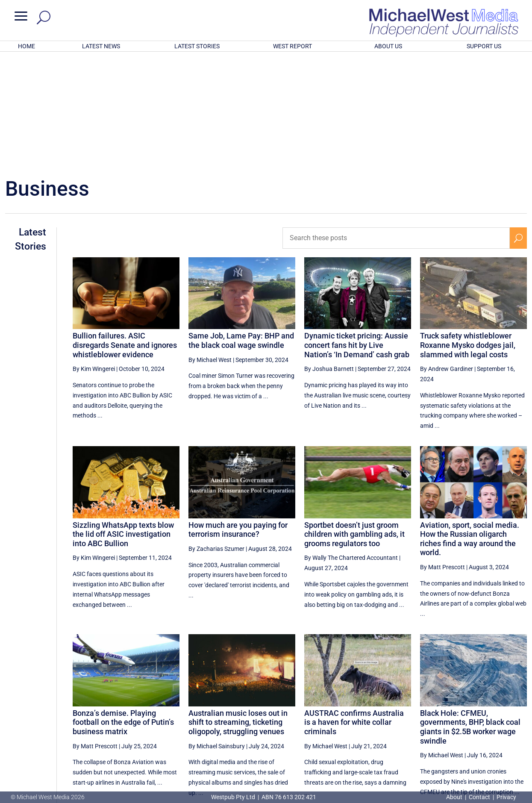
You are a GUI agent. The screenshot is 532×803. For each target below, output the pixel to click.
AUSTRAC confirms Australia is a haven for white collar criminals (354, 610)
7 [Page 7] (482, 718)
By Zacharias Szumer (216, 437)
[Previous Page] (409, 718)
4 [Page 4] (427, 718)
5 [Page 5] (445, 718)
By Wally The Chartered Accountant (351, 446)
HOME (26, 46)
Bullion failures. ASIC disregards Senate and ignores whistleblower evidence (125, 233)
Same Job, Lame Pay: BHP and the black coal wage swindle (241, 228)
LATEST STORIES (197, 46)
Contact (479, 797)
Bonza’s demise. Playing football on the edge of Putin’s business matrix (123, 610)
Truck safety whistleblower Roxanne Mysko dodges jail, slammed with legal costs (468, 233)
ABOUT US (388, 46)
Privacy (506, 797)
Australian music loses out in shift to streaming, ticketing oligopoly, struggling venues (238, 610)
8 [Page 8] (500, 718)
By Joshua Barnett (329, 257)
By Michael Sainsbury (217, 634)
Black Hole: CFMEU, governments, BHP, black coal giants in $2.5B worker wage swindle (470, 615)
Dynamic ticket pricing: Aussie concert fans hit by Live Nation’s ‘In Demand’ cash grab (357, 233)
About (455, 797)
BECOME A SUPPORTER (488, 748)
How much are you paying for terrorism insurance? (238, 418)
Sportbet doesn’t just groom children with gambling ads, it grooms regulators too (354, 422)
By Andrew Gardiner (447, 257)
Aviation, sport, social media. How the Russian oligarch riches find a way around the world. (470, 427)
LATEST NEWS (101, 46)
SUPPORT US (484, 46)
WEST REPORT (292, 46)
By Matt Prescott (442, 455)
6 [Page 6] (464, 718)
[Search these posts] (396, 126)
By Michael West (210, 248)
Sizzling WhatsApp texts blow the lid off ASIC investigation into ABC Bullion (123, 422)
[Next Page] (518, 718)
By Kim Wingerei (94, 257)
